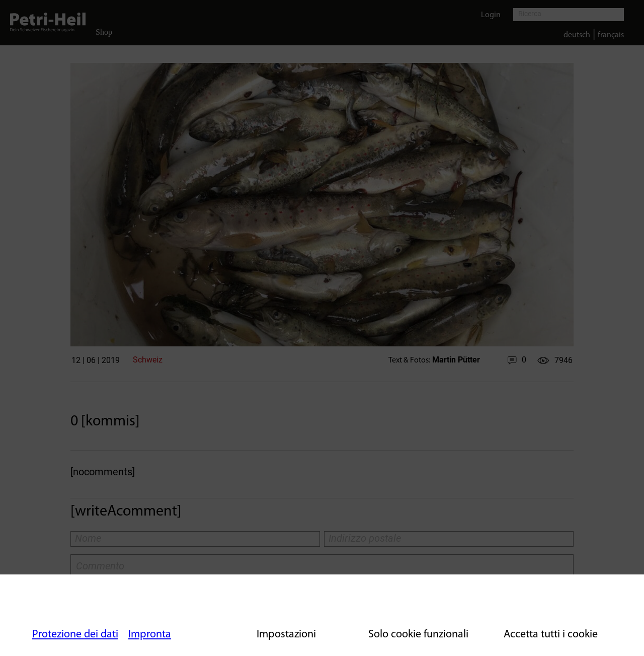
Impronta (150, 635)
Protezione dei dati (75, 635)
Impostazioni (286, 635)
